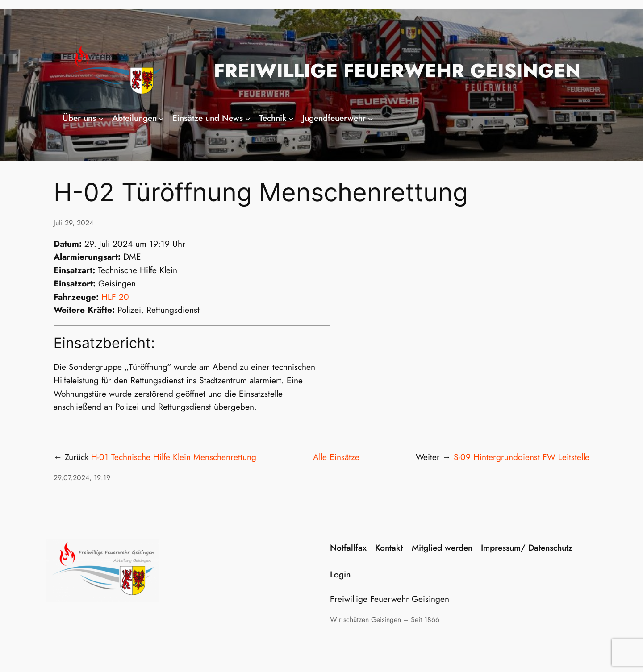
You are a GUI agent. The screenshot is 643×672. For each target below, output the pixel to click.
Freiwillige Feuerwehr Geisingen (397, 71)
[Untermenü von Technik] (291, 118)
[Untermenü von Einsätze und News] (248, 118)
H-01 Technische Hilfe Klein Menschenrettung (174, 457)
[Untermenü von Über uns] (101, 118)
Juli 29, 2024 (73, 223)
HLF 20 (115, 297)
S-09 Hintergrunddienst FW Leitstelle (522, 457)
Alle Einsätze (336, 457)
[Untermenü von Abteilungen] (161, 118)
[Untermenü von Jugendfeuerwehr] (371, 118)
